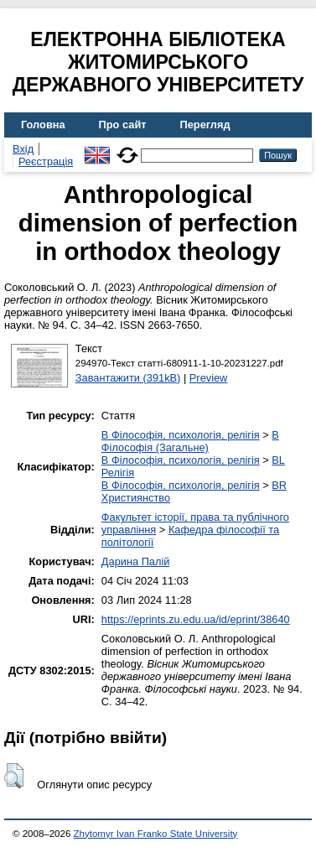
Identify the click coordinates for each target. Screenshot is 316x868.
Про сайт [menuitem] (123, 125)
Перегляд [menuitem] (205, 125)
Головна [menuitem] (43, 125)
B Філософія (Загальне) (190, 441)
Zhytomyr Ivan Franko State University (156, 834)
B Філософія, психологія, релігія (181, 435)
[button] (14, 776)
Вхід (23, 149)
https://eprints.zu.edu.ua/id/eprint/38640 (196, 619)
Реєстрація (46, 161)
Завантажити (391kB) (128, 378)
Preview (209, 378)
